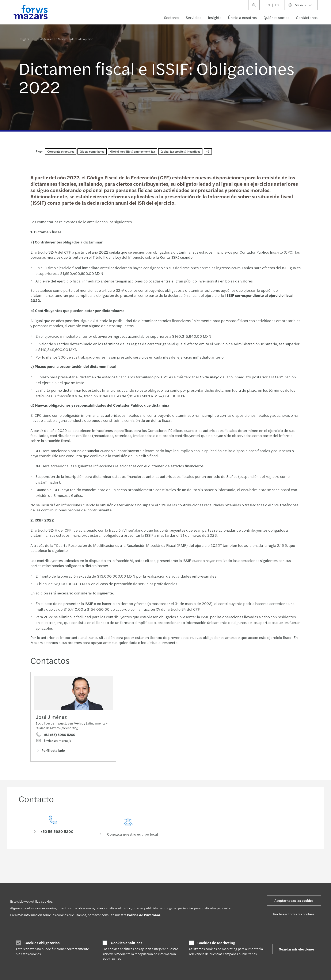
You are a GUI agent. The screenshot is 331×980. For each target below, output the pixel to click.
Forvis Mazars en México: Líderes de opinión (64, 36)
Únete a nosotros (242, 17)
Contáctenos (307, 17)
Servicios (193, 17)
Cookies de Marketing (216, 943)
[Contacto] (53, 833)
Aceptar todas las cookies (294, 900)
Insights (215, 17)
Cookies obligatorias (42, 943)
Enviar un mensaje (54, 742)
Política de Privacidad (144, 915)
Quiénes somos (276, 17)
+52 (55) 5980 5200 (55, 736)
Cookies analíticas (127, 943)
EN (268, 5)
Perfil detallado (50, 752)
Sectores (172, 17)
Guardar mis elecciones (297, 949)
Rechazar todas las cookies (294, 914)
